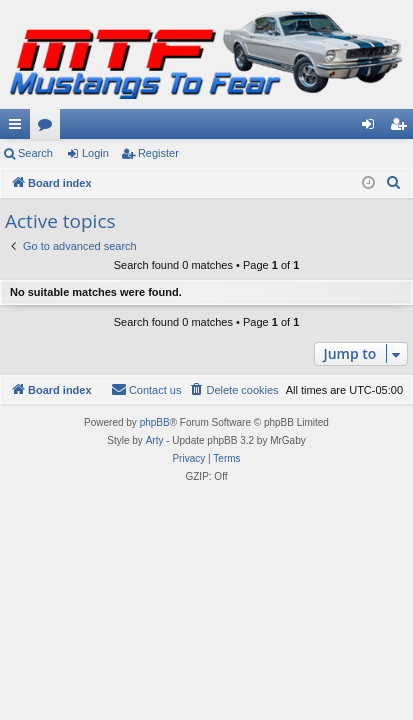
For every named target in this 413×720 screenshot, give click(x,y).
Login (95, 153)
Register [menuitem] (402, 128)
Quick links (19, 128)
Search (35, 153)
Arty (155, 440)
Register (158, 153)
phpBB (155, 422)
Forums (49, 128)
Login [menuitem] (372, 128)
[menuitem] (394, 183)
